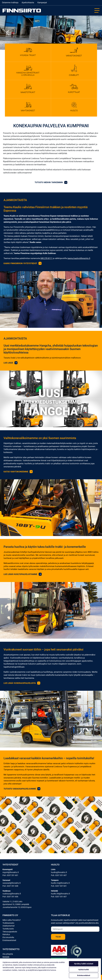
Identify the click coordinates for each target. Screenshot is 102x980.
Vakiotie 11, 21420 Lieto (12, 902)
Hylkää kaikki (84, 970)
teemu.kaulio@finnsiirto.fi (79, 258)
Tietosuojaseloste (10, 932)
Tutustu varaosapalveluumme (22, 789)
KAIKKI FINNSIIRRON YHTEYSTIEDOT (23, 263)
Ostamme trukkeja (10, 3)
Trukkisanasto (8, 923)
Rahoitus (6, 934)
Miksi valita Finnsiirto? (12, 920)
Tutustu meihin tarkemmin (51, 182)
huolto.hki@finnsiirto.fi (60, 894)
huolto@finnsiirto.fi (59, 872)
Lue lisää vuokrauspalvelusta (22, 683)
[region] (50, 969)
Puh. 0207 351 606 (10, 897)
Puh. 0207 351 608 (10, 886)
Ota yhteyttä (8, 954)
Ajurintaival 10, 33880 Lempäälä (16, 904)
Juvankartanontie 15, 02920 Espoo (17, 907)
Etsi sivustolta (8, 937)
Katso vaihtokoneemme (18, 472)
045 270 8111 (46, 258)
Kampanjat (42, 3)
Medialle (6, 957)
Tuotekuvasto (8, 929)
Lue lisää (11, 363)
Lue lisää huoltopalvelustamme (23, 574)
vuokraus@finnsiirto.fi (12, 894)
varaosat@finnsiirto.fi (12, 883)
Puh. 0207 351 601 (10, 875)
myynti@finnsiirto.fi (11, 872)
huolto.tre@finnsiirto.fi (60, 883)
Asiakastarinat (9, 926)
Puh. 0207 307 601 (59, 886)
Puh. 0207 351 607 (59, 875)
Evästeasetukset (9, 940)
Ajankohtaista (28, 3)
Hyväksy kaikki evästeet (84, 964)
